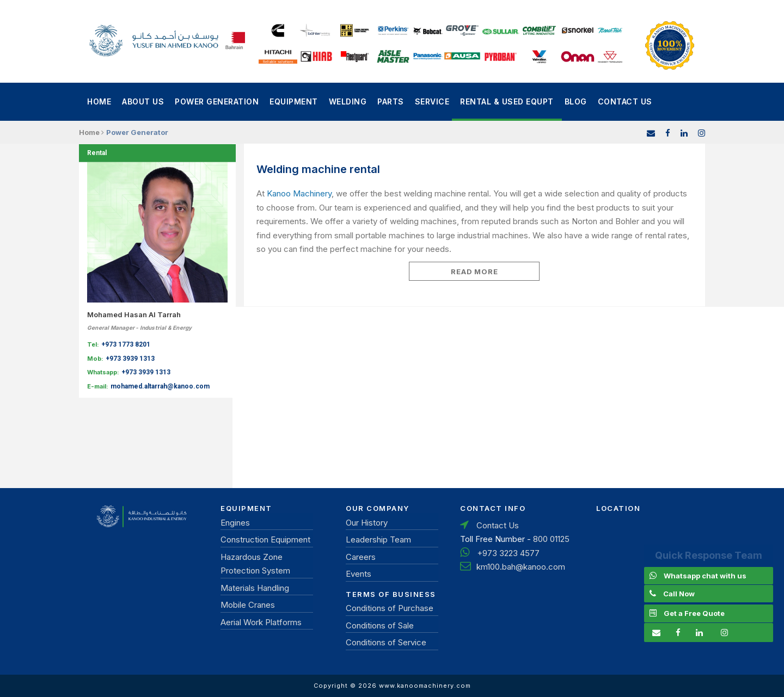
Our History (367, 523)
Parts (391, 101)
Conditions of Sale (380, 625)
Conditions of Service (386, 642)
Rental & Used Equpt (507, 101)
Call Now (679, 594)
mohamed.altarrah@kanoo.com (160, 386)
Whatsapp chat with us (705, 576)
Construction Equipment (265, 539)
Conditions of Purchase (390, 608)
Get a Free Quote (694, 613)
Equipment (294, 101)
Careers (361, 557)
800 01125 (551, 539)
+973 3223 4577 (508, 553)
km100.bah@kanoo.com (521, 567)
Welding (348, 101)
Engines (235, 523)
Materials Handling (255, 588)
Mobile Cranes (248, 605)
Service (432, 101)
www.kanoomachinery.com (425, 686)
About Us (143, 101)
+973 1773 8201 (126, 344)
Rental (97, 153)
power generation (217, 101)
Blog (576, 101)
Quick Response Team (709, 555)
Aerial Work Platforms (261, 622)
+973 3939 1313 (130, 359)
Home (99, 101)
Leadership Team (378, 539)
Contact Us (625, 101)
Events (359, 574)
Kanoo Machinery (299, 193)
